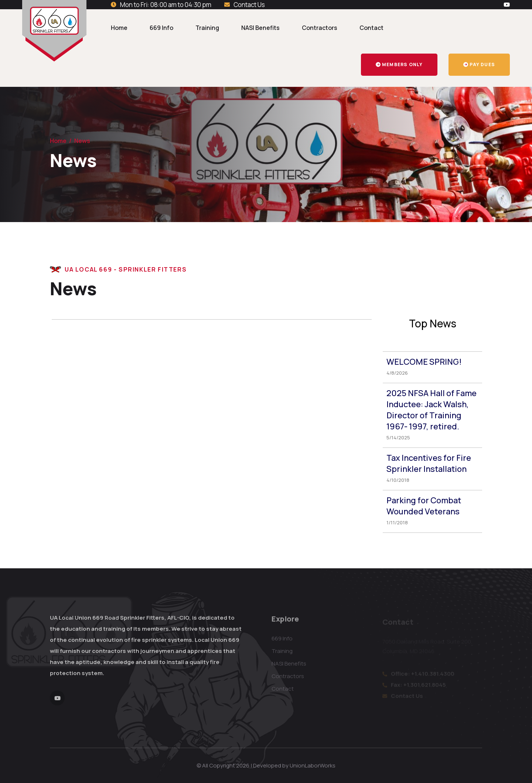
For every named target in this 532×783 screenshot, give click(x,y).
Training (207, 28)
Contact (371, 28)
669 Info (161, 28)
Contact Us (249, 5)
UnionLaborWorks (313, 765)
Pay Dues (479, 64)
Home (119, 28)
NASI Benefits (260, 28)
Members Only (399, 64)
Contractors (320, 28)
